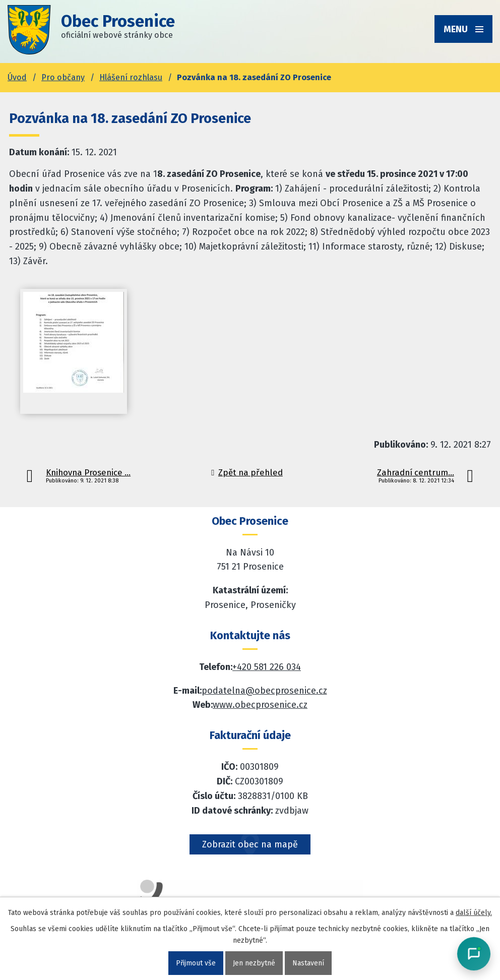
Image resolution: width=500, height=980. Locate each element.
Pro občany (63, 77)
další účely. (474, 913)
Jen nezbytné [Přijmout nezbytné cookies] (254, 963)
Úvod (17, 77)
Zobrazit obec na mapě (250, 844)
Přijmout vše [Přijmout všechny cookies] (196, 963)
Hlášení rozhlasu (131, 77)
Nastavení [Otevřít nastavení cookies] (308, 963)
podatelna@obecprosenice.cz (264, 691)
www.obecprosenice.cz (260, 705)
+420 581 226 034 (267, 667)
